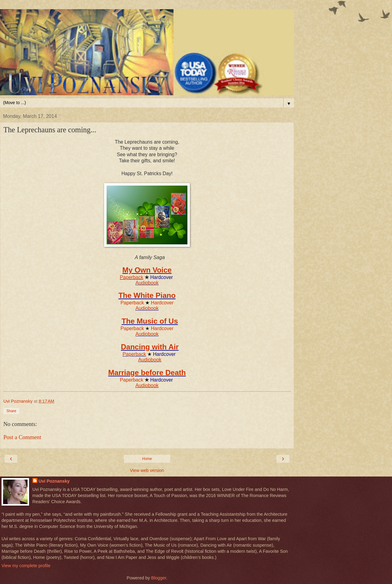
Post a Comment (22, 437)
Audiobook (147, 283)
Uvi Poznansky (54, 481)
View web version (147, 470)
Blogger (159, 578)
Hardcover (162, 303)
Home (147, 459)
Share (11, 411)
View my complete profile (26, 566)
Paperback (132, 277)
